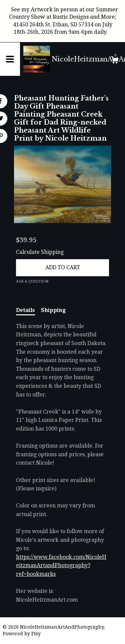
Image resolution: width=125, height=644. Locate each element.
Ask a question (32, 281)
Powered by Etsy (22, 634)
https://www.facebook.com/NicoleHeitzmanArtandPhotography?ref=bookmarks (61, 566)
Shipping (53, 310)
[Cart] (115, 61)
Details (25, 310)
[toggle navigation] (10, 59)
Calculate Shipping (40, 252)
